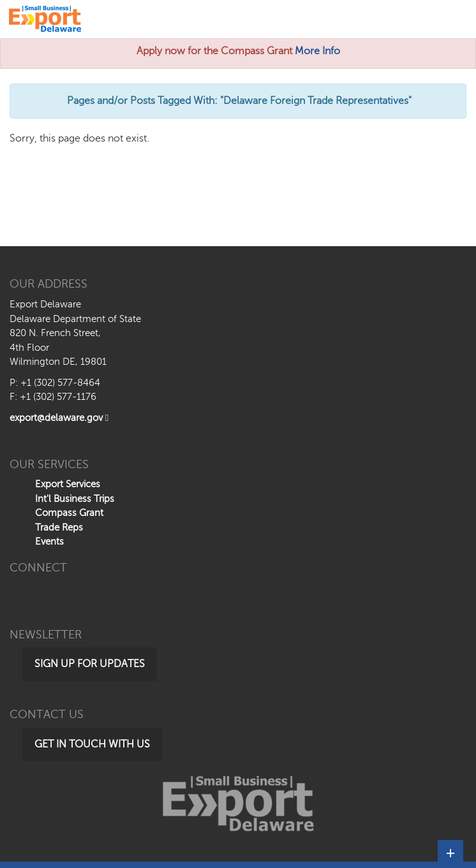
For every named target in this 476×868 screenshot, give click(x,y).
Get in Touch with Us (92, 744)
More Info (317, 51)
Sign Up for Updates (90, 664)
